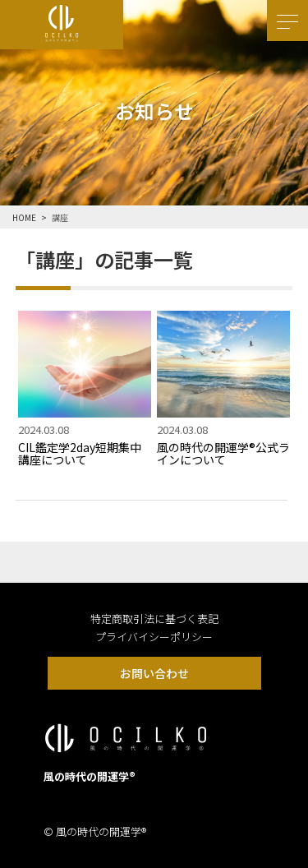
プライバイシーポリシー (154, 637)
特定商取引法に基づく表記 (154, 619)
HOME (24, 217)
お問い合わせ (154, 673)
